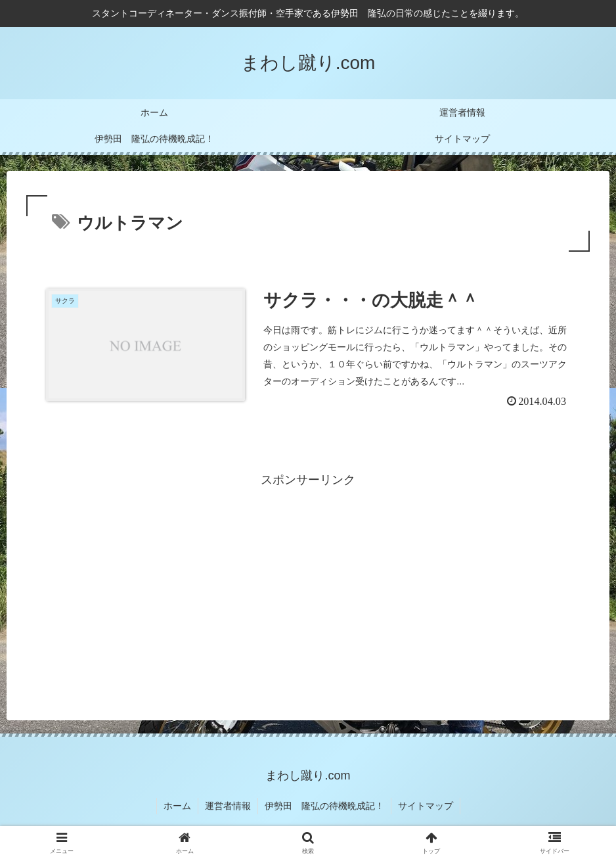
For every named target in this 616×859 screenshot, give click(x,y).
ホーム (177, 806)
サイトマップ (426, 806)
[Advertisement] (308, 582)
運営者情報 (228, 806)
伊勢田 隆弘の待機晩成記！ (324, 806)
